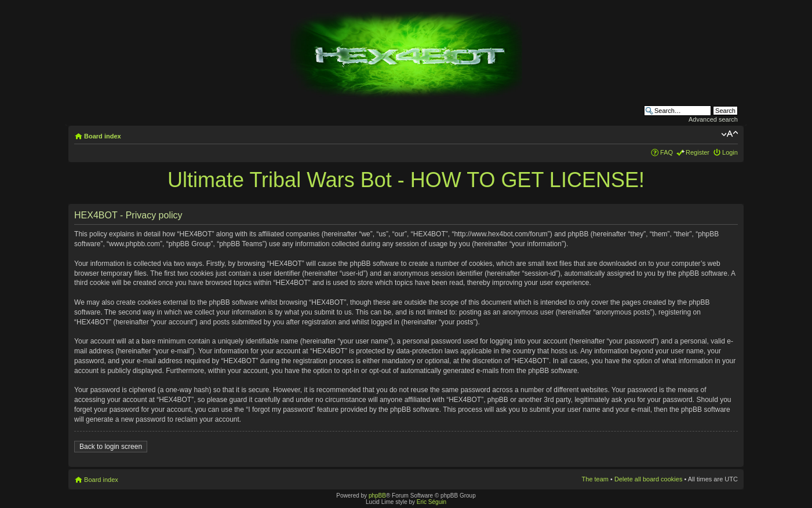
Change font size (729, 134)
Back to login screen (111, 447)
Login (730, 152)
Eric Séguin (432, 502)
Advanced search (713, 119)
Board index (103, 136)
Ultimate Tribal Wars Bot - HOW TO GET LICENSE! (406, 180)
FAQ (667, 152)
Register (698, 152)
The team (595, 479)
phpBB (377, 496)
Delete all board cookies (648, 479)
